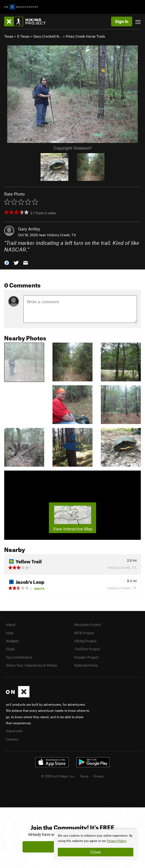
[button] (7, 262)
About (11, 625)
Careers (12, 739)
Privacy (99, 776)
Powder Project (86, 657)
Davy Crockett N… (48, 36)
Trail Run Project (87, 649)
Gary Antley (29, 229)
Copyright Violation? (73, 148)
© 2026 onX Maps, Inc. (58, 776)
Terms (84, 776)
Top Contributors (19, 657)
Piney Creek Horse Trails (85, 36)
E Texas (23, 36)
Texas (9, 36)
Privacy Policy (117, 841)
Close (96, 852)
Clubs (10, 649)
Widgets (12, 641)
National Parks (86, 665)
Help (10, 633)
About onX (14, 731)
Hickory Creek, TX (62, 235)
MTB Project (84, 633)
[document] (96, 845)
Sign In (122, 21)
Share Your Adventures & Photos (32, 665)
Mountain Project (87, 625)
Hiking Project (85, 641)
